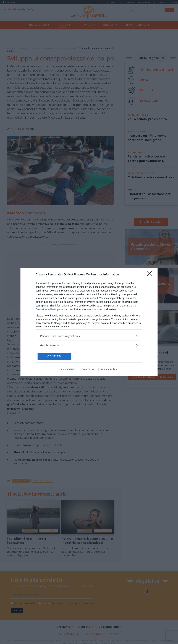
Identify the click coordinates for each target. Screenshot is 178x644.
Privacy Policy (109, 369)
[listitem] (89, 336)
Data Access (89, 369)
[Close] (151, 275)
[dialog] (89, 322)
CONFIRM (54, 356)
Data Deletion (69, 369)
